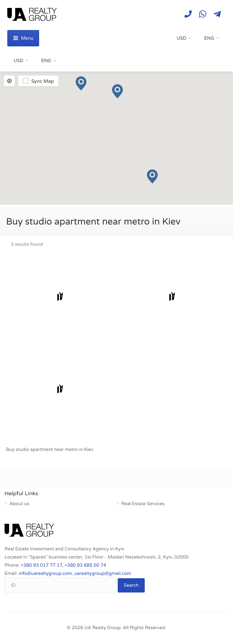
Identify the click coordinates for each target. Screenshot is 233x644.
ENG (209, 38)
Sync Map (43, 81)
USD (181, 38)
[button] (152, 177)
